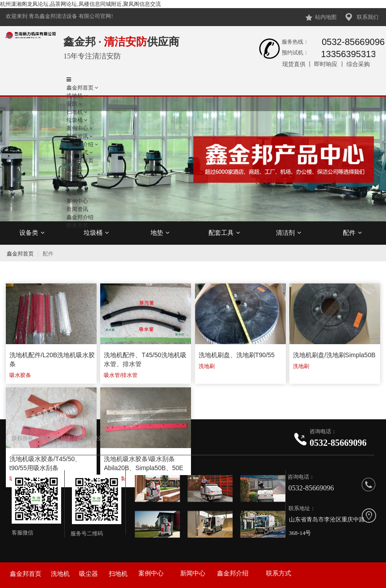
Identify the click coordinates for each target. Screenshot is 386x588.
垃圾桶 (96, 233)
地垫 (160, 233)
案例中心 (151, 573)
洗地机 (75, 96)
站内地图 (326, 17)
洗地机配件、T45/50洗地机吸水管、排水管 (145, 359)
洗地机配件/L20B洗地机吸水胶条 (52, 359)
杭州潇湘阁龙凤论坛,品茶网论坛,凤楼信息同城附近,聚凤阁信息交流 (80, 4)
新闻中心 (193, 573)
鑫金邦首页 (80, 88)
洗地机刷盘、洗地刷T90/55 (237, 355)
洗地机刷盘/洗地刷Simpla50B (334, 355)
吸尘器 (89, 574)
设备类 (32, 233)
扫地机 (118, 574)
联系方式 (279, 573)
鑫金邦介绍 (233, 573)
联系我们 (368, 17)
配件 (352, 233)
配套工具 (224, 233)
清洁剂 (288, 233)
